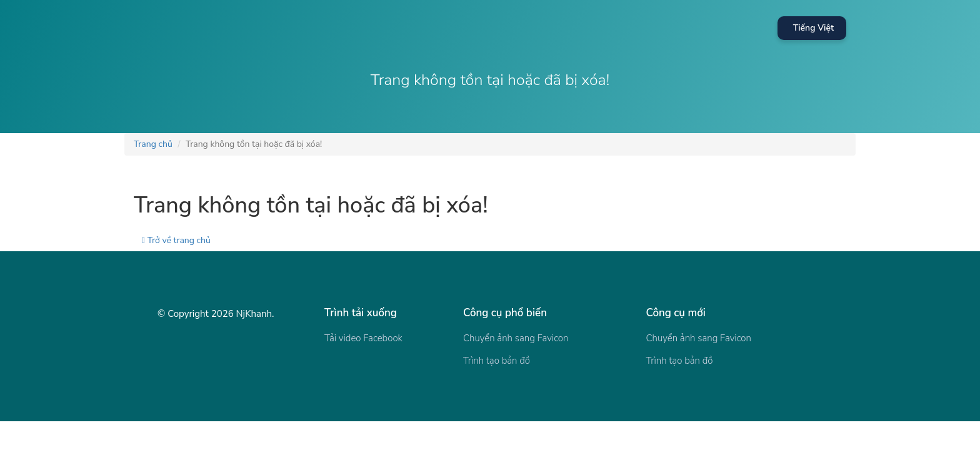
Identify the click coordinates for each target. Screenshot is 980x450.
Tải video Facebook (363, 338)
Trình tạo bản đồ (497, 361)
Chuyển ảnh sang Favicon (516, 338)
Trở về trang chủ (176, 240)
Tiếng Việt (813, 28)
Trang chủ (153, 144)
